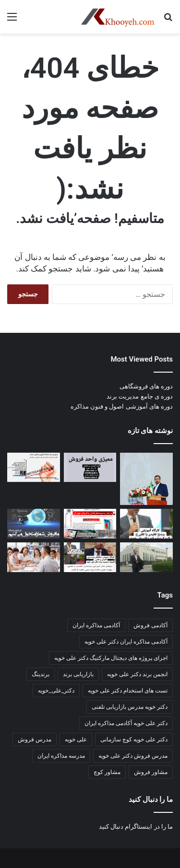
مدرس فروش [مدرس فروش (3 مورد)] (35, 739)
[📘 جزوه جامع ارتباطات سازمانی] (146, 479)
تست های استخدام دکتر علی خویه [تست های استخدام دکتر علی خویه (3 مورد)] (128, 691)
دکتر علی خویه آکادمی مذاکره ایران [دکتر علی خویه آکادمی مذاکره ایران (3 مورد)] (126, 723)
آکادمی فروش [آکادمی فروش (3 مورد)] (150, 625)
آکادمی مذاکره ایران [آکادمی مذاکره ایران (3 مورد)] (96, 625)
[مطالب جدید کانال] (34, 557)
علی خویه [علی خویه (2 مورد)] (76, 739)
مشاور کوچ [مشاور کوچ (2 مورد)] (107, 772)
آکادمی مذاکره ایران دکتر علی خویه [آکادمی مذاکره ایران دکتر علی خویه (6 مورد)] (126, 642)
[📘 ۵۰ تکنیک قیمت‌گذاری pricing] (146, 557)
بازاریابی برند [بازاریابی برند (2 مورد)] (78, 674)
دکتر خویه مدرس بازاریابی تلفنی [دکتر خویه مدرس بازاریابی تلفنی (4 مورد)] (130, 707)
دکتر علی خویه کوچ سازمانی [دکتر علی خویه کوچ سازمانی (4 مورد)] (134, 739)
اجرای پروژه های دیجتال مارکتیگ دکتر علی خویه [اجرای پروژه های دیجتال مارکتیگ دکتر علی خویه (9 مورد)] (111, 658)
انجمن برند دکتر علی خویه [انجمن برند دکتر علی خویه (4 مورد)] (137, 674)
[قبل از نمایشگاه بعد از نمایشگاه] (34, 468)
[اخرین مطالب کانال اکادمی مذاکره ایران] (90, 557)
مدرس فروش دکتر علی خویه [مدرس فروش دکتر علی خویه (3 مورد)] (133, 756)
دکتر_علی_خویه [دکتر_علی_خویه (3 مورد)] (56, 691)
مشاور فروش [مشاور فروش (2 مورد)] (151, 772)
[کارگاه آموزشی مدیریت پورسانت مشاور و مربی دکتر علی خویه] (34, 524)
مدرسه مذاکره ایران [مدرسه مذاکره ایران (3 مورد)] (61, 756)
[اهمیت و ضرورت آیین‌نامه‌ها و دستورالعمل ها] (90, 468)
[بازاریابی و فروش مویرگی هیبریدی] (90, 524)
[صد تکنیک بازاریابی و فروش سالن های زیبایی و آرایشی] (146, 524)
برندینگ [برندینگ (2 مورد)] (41, 674)
